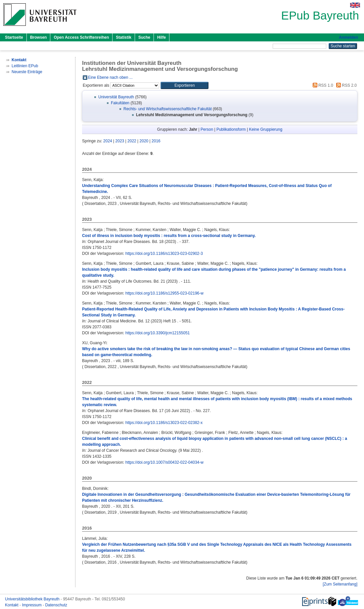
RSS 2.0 (345, 85)
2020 (144, 141)
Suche (144, 37)
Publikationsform (231, 129)
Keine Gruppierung (266, 129)
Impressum (32, 605)
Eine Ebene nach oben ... (110, 77)
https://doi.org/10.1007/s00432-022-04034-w (164, 462)
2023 (120, 141)
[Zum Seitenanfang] (340, 584)
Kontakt (12, 605)
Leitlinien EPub (25, 66)
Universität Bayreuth (116, 97)
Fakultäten (120, 103)
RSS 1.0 (322, 85)
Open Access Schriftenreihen (81, 37)
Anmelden (348, 37)
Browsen (39, 37)
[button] (184, 85)
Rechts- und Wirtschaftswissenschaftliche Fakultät (168, 109)
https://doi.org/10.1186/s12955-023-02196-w (164, 293)
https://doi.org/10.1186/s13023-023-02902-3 (164, 254)
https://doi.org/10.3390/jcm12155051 (158, 333)
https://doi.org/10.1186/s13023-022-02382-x (164, 423)
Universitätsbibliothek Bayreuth (33, 599)
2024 (108, 141)
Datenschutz (56, 605)
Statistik (124, 37)
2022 (132, 141)
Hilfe (161, 37)
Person (207, 129)
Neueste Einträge (27, 72)
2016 (156, 141)
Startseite (14, 37)
